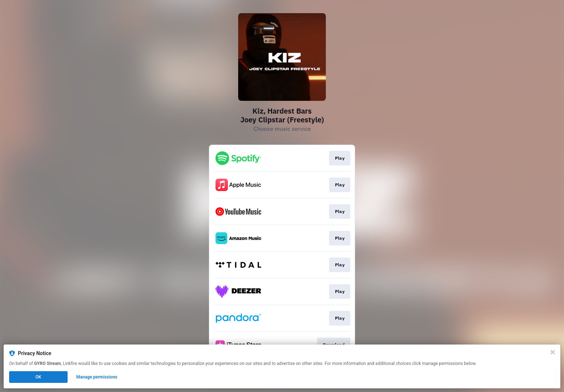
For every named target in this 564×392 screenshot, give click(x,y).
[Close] (553, 352)
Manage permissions (97, 377)
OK (38, 377)
